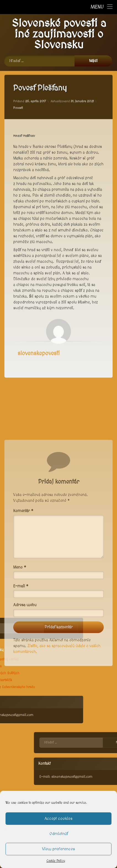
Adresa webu (25, 666)
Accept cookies (59, 819)
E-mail (21, 647)
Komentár (23, 572)
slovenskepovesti (39, 344)
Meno (20, 628)
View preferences (59, 849)
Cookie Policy (56, 861)
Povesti (18, 98)
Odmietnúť (59, 834)
